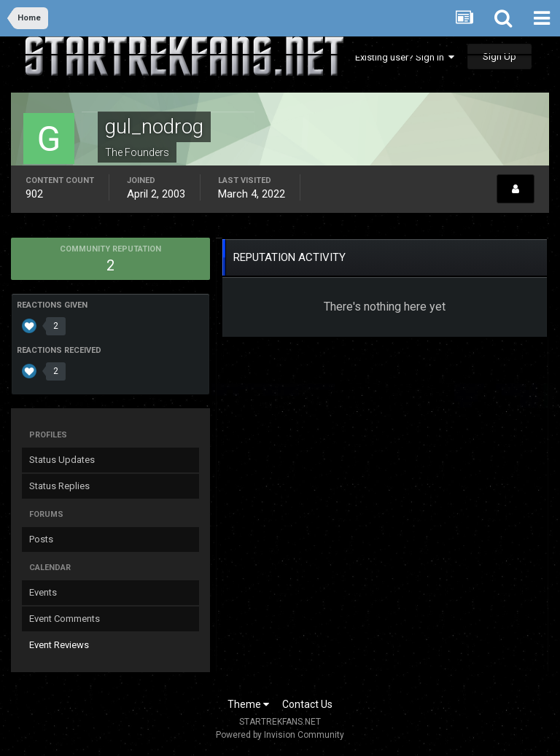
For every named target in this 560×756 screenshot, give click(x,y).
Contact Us (307, 704)
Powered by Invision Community (280, 735)
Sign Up (499, 56)
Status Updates (62, 460)
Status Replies (59, 486)
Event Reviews (59, 645)
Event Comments (65, 619)
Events (43, 592)
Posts (41, 539)
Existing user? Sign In (405, 57)
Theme (248, 704)
